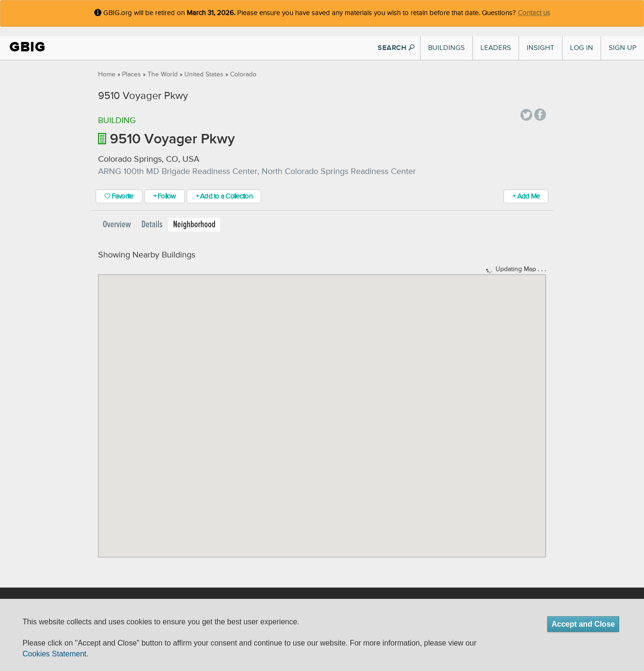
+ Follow (165, 196)
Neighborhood (194, 225)
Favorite (119, 196)
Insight (541, 48)
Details (152, 225)
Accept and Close (583, 624)
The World (163, 75)
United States (204, 75)
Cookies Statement (54, 654)
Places (132, 75)
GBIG (28, 47)
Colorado (243, 75)
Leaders (496, 48)
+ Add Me (526, 196)
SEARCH (396, 48)
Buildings (446, 48)
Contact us (534, 13)
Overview (117, 225)
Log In (582, 48)
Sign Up (623, 48)
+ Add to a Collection (224, 196)
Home (107, 75)
